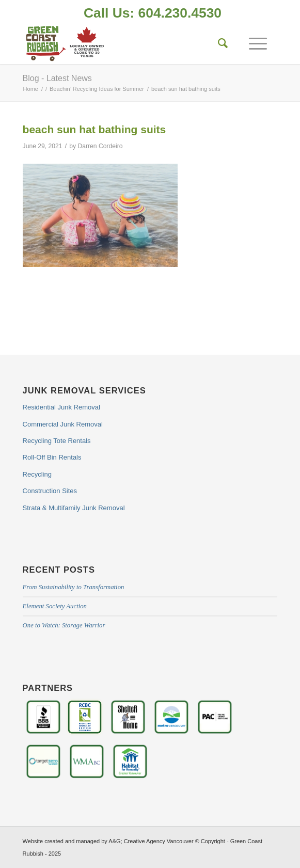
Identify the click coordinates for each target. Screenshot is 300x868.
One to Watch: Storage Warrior (64, 625)
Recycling (37, 474)
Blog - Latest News (57, 78)
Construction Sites (50, 491)
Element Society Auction (55, 606)
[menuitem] (153, 14)
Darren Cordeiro (100, 146)
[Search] (218, 43)
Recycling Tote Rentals (57, 441)
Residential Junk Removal (61, 407)
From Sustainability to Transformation (74, 587)
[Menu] (253, 43)
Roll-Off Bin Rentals (52, 457)
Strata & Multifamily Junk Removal (74, 508)
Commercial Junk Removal (63, 424)
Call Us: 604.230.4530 (153, 13)
